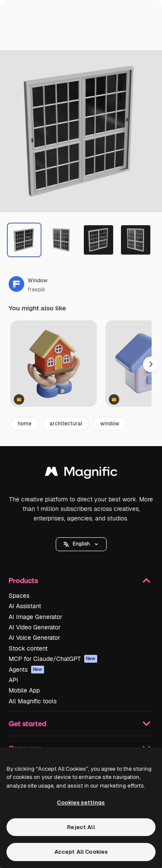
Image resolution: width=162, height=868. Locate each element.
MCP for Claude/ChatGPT (53, 659)
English (81, 544)
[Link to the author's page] (16, 284)
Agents (26, 670)
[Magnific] (81, 474)
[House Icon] (54, 364)
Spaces (19, 596)
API (13, 680)
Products (81, 581)
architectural (66, 424)
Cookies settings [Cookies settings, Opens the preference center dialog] (81, 803)
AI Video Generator (35, 627)
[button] (81, 544)
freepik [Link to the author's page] (37, 290)
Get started (81, 724)
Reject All (81, 827)
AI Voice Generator (34, 638)
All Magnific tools (33, 701)
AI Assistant (25, 606)
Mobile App (24, 690)
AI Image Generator (35, 617)
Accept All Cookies (81, 852)
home (25, 424)
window (110, 424)
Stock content (28, 648)
